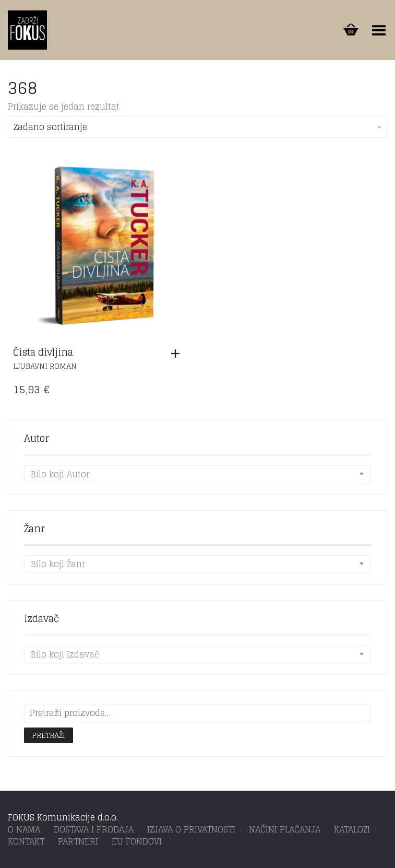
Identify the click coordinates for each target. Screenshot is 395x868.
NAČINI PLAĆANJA (285, 829)
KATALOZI (352, 829)
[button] (178, 354)
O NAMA (24, 829)
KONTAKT (26, 841)
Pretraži (49, 735)
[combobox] (198, 474)
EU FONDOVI (137, 841)
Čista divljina (43, 352)
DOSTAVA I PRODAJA (94, 829)
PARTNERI (78, 841)
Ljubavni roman (45, 366)
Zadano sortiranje (198, 127)
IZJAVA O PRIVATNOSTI (191, 829)
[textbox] (198, 474)
